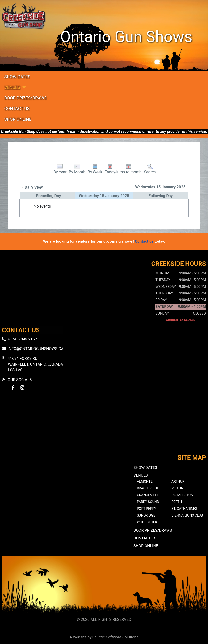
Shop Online (18, 119)
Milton (177, 488)
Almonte (145, 481)
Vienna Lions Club (187, 515)
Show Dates (17, 77)
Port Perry (146, 509)
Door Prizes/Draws (26, 98)
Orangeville (148, 495)
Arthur (178, 481)
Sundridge (146, 515)
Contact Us (17, 109)
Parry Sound (148, 502)
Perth (177, 502)
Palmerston (182, 495)
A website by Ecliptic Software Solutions (104, 637)
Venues (12, 87)
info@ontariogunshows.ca (36, 349)
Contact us (144, 241)
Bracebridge (148, 488)
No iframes (104, 427)
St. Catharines (184, 509)
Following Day (161, 196)
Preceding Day (48, 196)
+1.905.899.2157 (22, 339)
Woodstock (147, 522)
